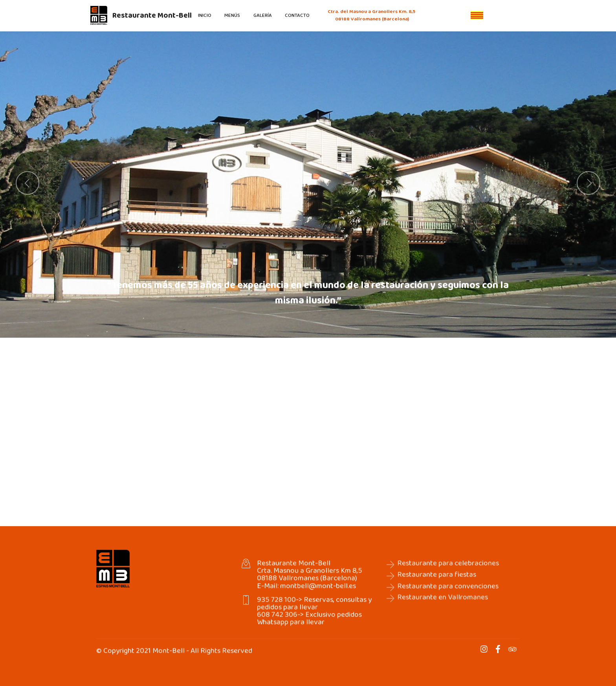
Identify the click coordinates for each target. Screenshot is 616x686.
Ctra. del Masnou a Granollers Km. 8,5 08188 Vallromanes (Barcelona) (372, 15)
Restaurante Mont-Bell (152, 16)
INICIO (205, 16)
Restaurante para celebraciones (448, 572)
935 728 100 (276, 609)
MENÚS (232, 16)
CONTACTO (297, 16)
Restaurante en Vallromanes (443, 617)
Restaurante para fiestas (437, 584)
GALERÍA (263, 16)
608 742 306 (277, 624)
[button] (27, 183)
